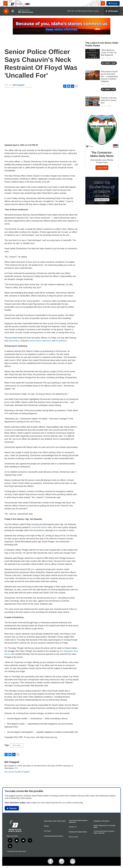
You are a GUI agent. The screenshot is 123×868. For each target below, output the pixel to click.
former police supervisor (40, 341)
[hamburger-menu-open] (5, 3)
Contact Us (73, 827)
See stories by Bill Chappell (17, 772)
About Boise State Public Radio (55, 821)
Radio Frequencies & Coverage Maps (104, 826)
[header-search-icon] (103, 3)
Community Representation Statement (78, 821)
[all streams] (112, 11)
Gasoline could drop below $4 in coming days (109, 100)
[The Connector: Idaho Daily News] (102, 131)
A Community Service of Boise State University (104, 832)
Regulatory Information (101, 821)
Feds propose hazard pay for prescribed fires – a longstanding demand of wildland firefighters (109, 76)
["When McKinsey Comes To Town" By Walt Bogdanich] (92, 54)
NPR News (17, 745)
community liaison (39, 527)
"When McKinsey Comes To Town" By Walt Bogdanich (109, 53)
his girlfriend (61, 341)
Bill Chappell (19, 85)
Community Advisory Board (53, 836)
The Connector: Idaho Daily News (102, 154)
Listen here (102, 168)
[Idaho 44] (102, 191)
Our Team (47, 831)
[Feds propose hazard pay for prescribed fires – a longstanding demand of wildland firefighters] (92, 75)
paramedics (14, 341)
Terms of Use (73, 837)
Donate (114, 3)
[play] (6, 11)
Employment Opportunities (78, 832)
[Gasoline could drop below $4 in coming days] (92, 101)
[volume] (13, 11)
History (46, 826)
